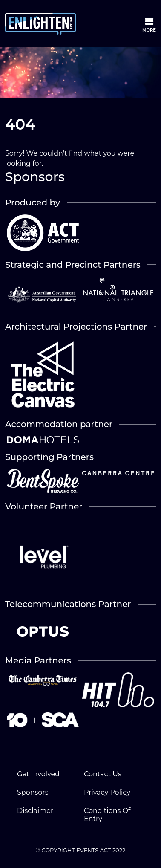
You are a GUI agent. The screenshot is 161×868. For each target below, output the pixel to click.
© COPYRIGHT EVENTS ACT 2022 (81, 850)
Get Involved (38, 774)
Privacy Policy (107, 792)
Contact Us (103, 774)
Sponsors (33, 792)
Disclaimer (35, 811)
